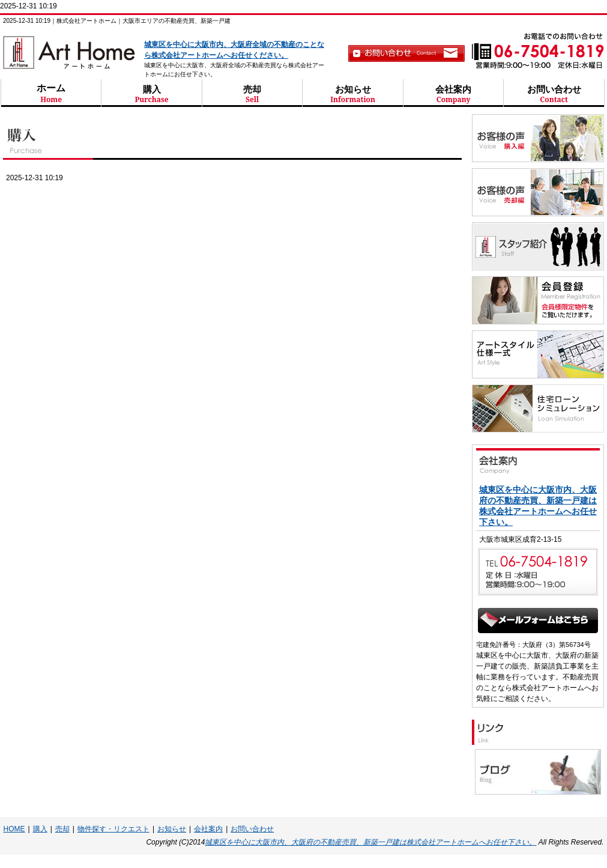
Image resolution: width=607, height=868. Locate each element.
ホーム (51, 93)
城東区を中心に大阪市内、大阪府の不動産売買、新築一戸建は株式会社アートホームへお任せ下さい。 (370, 842)
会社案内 (454, 94)
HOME (14, 829)
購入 (152, 94)
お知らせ (353, 94)
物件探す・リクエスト (113, 829)
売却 (252, 94)
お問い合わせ (554, 94)
